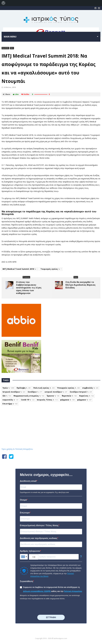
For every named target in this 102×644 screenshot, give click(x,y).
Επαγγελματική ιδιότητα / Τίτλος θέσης (39, 525)
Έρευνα (53, 396)
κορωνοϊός (10, 400)
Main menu (10, 37)
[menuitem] (3, 3)
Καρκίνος (86, 396)
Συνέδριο (35, 392)
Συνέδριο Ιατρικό (81, 392)
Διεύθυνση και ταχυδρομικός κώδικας (39, 538)
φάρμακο (84, 400)
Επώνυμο (25, 513)
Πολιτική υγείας (44, 388)
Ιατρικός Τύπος (47, 400)
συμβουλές (90, 388)
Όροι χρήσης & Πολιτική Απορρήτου (17, 449)
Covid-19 (28, 400)
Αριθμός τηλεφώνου (30, 551)
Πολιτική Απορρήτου (73, 591)
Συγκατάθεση (26, 581)
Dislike (25, 94)
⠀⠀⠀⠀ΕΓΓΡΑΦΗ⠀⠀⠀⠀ (51, 617)
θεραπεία (69, 396)
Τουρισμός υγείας (51, 269)
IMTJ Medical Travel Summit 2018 (20, 269)
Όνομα (23, 500)
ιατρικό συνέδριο (56, 392)
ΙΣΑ (7, 396)
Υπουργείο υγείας (68, 388)
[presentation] (40, 607)
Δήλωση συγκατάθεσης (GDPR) (37, 591)
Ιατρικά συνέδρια (14, 392)
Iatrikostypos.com (51, 420)
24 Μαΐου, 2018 (10, 87)
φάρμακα (67, 400)
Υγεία (8, 388)
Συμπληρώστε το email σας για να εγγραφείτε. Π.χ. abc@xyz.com (44, 492)
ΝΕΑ (12, 48)
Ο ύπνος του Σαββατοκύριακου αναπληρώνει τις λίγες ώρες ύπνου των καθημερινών (29, 288)
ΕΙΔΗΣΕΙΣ (5, 48)
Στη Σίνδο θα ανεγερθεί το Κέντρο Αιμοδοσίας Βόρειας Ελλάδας (81, 285)
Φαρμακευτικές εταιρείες (29, 396)
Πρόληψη (24, 388)
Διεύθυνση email (28, 481)
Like (16, 94)
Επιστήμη (10, 404)
